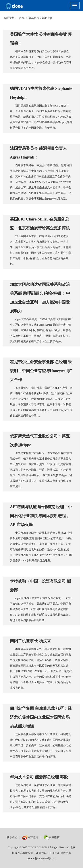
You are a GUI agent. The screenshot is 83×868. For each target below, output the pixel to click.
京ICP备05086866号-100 (41, 858)
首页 (21, 18)
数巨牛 (66, 837)
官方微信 (51, 837)
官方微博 (30, 837)
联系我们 (12, 837)
